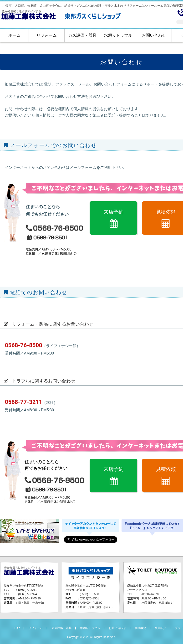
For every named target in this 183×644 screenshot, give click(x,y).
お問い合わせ (154, 35)
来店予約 (113, 212)
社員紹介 (160, 628)
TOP (17, 628)
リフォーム (47, 35)
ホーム (14, 35)
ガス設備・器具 (82, 35)
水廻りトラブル (118, 35)
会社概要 (140, 628)
